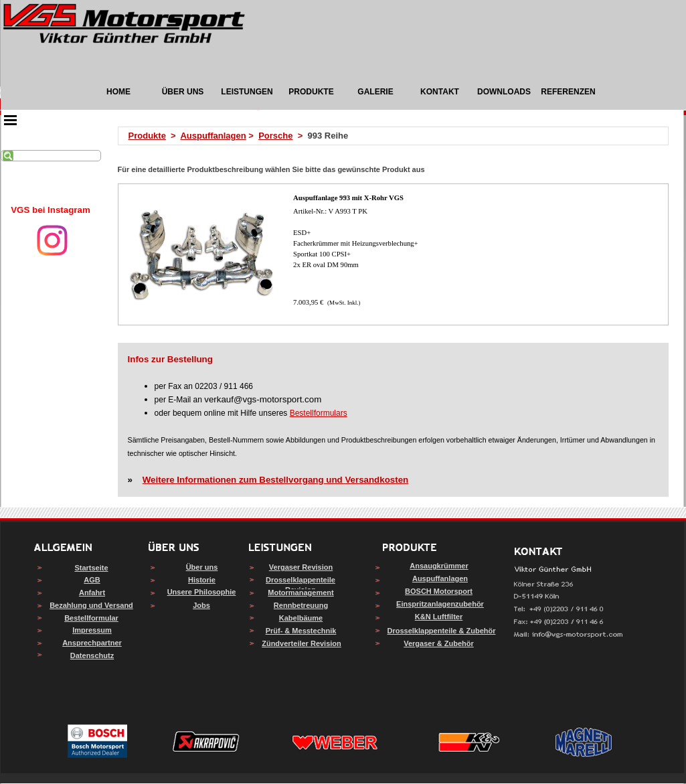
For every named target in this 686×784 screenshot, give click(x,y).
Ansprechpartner (92, 643)
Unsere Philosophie (202, 592)
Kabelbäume (301, 618)
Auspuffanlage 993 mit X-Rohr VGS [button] (348, 198)
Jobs (201, 605)
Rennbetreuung (301, 605)
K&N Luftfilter (439, 617)
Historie (202, 580)
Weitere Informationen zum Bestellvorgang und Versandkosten (275, 480)
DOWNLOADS (504, 92)
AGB (92, 580)
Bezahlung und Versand (91, 605)
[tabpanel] (51, 210)
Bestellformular (91, 618)
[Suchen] (51, 156)
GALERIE (375, 92)
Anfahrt (92, 593)
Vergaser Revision (301, 567)
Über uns (202, 567)
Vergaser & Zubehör (439, 643)
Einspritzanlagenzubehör (440, 604)
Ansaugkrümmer (439, 566)
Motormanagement (301, 593)
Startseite (91, 568)
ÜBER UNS (183, 92)
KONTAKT (440, 92)
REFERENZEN (568, 92)
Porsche (275, 136)
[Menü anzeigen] (11, 120)
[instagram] (52, 240)
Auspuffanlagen (213, 136)
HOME (118, 92)
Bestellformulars (319, 413)
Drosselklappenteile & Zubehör (442, 631)
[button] (569, 635)
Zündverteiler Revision (302, 643)
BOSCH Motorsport (439, 591)
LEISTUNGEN (247, 92)
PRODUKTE (311, 92)
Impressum (92, 630)
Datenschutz (92, 655)
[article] (394, 254)
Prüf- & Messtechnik (301, 631)
